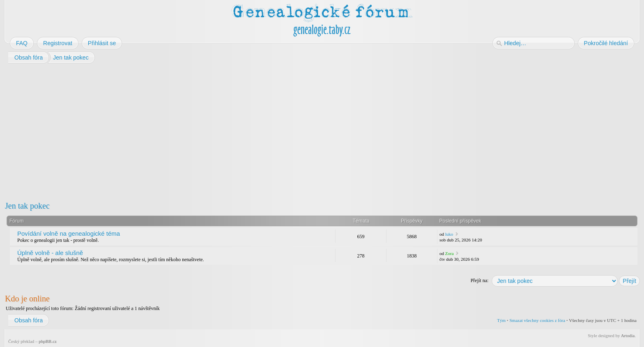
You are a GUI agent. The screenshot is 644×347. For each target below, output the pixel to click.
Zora (450, 253)
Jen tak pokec (27, 206)
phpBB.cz (48, 341)
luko (449, 234)
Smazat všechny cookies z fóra (537, 320)
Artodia (628, 336)
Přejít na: (480, 280)
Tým (501, 320)
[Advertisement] (251, 131)
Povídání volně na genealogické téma (69, 233)
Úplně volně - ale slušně (50, 253)
